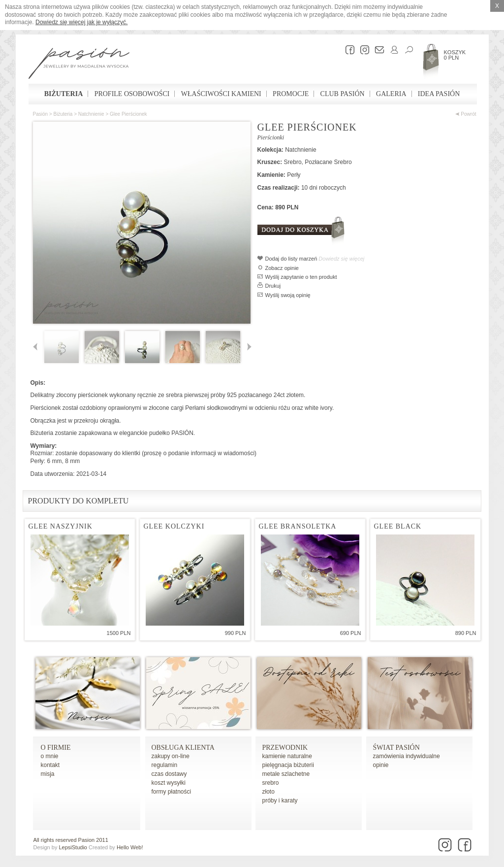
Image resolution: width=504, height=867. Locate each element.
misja (48, 774)
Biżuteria (64, 94)
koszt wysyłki (169, 783)
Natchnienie (91, 114)
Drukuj (273, 286)
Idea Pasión (439, 94)
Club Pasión (343, 94)
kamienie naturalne (287, 756)
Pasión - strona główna (79, 65)
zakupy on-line (171, 756)
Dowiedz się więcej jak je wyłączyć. (81, 22)
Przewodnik (285, 748)
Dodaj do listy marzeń (291, 259)
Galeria (391, 94)
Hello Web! (130, 847)
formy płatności (172, 792)
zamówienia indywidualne (407, 756)
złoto (268, 792)
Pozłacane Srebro (328, 162)
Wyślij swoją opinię (288, 295)
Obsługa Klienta (183, 748)
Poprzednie (37, 347)
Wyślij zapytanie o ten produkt (301, 277)
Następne (247, 347)
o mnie (50, 756)
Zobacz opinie (282, 268)
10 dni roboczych (324, 188)
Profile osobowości (132, 94)
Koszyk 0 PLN (455, 55)
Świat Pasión (396, 748)
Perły (294, 175)
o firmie (56, 748)
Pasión (41, 114)
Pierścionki (271, 137)
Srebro (293, 162)
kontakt (50, 765)
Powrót (466, 114)
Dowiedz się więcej (341, 259)
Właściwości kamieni (221, 94)
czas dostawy (169, 774)
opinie (381, 765)
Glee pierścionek (128, 114)
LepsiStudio (73, 847)
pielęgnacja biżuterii (288, 765)
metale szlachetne (286, 774)
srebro (271, 783)
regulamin (165, 765)
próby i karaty (280, 800)
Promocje (291, 94)
